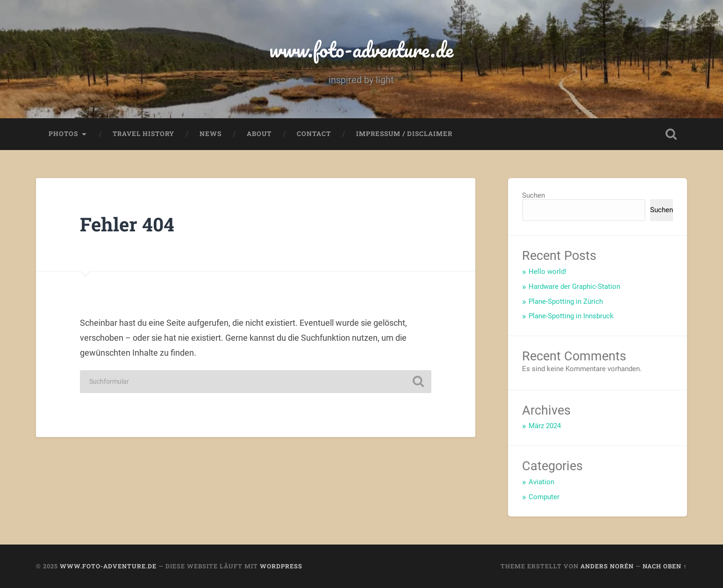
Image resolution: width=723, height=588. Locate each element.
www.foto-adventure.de (361, 49)
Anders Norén (607, 566)
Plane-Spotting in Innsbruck (571, 316)
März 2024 (545, 426)
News (211, 134)
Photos (63, 134)
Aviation (541, 482)
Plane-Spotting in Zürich (566, 301)
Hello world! (548, 272)
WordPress (281, 566)
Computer (544, 497)
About (259, 134)
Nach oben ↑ (665, 566)
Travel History (143, 134)
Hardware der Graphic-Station (574, 287)
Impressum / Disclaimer (404, 134)
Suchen (533, 195)
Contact (314, 134)
